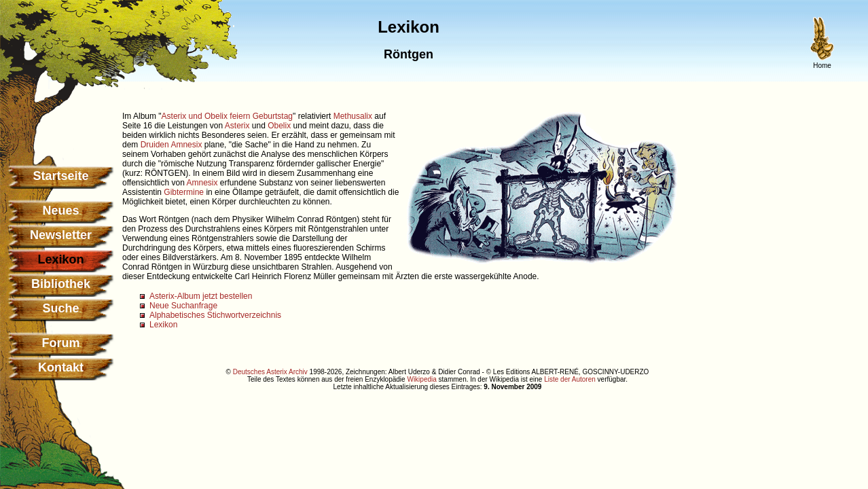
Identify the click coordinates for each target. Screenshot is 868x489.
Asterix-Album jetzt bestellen (201, 296)
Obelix (279, 126)
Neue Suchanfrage (183, 306)
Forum (61, 343)
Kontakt (61, 367)
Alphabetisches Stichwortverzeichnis (215, 315)
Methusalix (353, 116)
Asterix (237, 126)
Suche (60, 308)
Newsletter (61, 235)
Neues (60, 211)
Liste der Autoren (570, 379)
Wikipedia (421, 379)
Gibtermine (184, 192)
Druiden (155, 145)
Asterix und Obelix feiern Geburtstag (227, 116)
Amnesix (186, 145)
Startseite (60, 176)
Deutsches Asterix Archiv (270, 372)
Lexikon (163, 325)
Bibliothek (61, 284)
